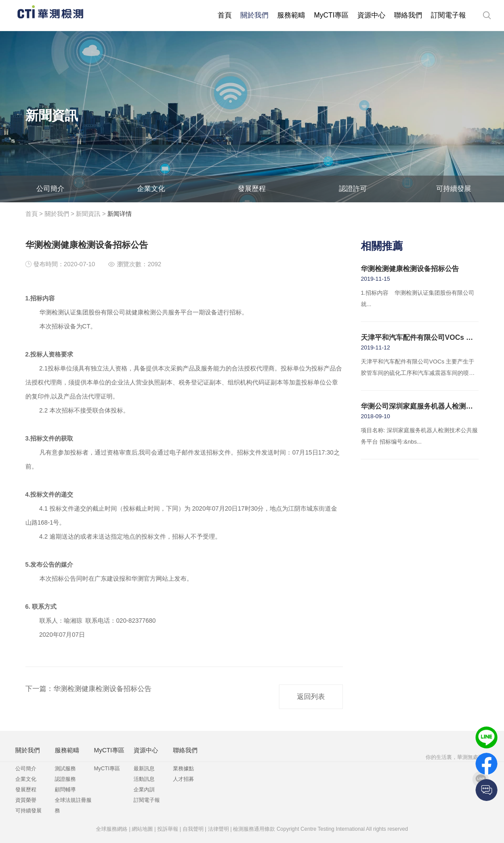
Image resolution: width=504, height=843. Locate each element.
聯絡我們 (408, 15)
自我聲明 (193, 829)
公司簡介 (50, 189)
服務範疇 (291, 15)
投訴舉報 (168, 829)
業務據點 (183, 769)
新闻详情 (120, 214)
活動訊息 (144, 779)
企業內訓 (144, 790)
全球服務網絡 (112, 829)
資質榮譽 (26, 800)
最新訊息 (144, 769)
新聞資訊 (88, 214)
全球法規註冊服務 (73, 805)
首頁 (225, 15)
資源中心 (371, 15)
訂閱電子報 (448, 15)
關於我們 (254, 15)
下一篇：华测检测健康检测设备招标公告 (88, 689)
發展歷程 (252, 189)
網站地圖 (142, 829)
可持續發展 (454, 189)
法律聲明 (219, 829)
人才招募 (183, 779)
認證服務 (65, 779)
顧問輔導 (65, 790)
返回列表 (311, 697)
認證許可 (353, 189)
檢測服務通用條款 (254, 829)
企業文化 (151, 189)
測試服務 (65, 769)
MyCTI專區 (331, 15)
